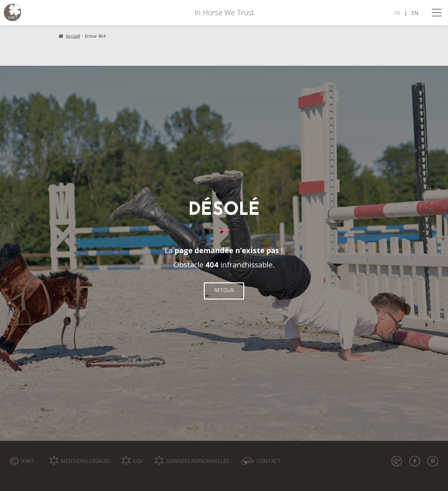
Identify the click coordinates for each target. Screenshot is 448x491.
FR (397, 13)
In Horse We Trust (224, 12)
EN (415, 13)
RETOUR (224, 290)
